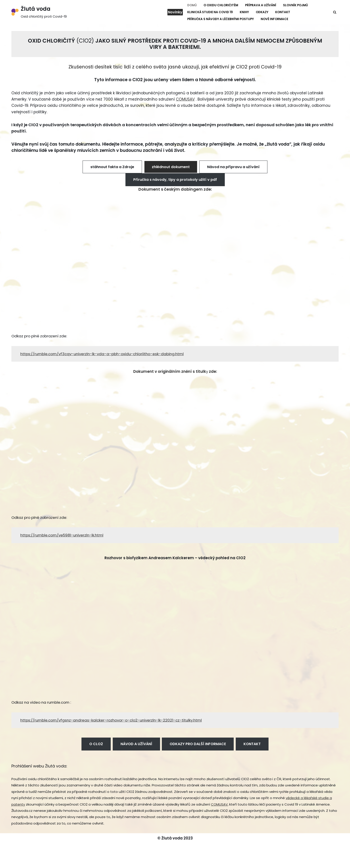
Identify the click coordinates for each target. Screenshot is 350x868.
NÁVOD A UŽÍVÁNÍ (136, 747)
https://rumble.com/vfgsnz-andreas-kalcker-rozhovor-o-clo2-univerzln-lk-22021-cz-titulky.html (113, 723)
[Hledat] (335, 12)
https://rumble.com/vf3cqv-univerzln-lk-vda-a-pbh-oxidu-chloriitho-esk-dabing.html (104, 356)
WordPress (50, 862)
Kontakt (283, 12)
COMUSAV (185, 100)
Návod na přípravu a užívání (233, 168)
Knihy (244, 12)
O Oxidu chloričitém (221, 5)
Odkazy (262, 12)
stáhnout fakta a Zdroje (112, 168)
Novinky (175, 12)
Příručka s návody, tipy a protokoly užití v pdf (175, 181)
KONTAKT (252, 747)
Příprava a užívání (261, 5)
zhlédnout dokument (171, 168)
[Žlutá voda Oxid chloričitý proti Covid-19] (39, 12)
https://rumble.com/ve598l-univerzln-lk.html (63, 538)
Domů (192, 5)
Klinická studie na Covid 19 (210, 12)
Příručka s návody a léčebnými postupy (221, 19)
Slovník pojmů (295, 5)
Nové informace (274, 19)
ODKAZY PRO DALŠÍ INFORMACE (198, 747)
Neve (16, 862)
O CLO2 (96, 747)
